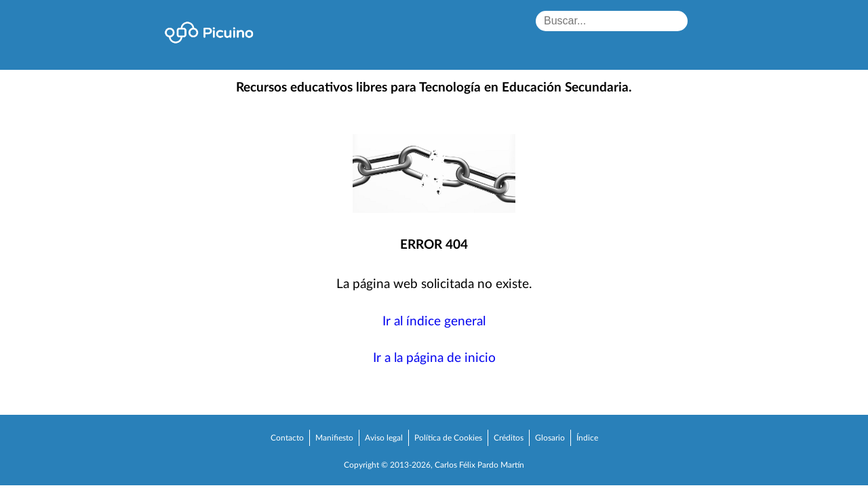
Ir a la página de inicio (434, 358)
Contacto (287, 438)
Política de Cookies (448, 438)
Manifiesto (334, 438)
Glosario (550, 438)
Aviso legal (384, 438)
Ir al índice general (434, 322)
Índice (587, 438)
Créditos (509, 438)
